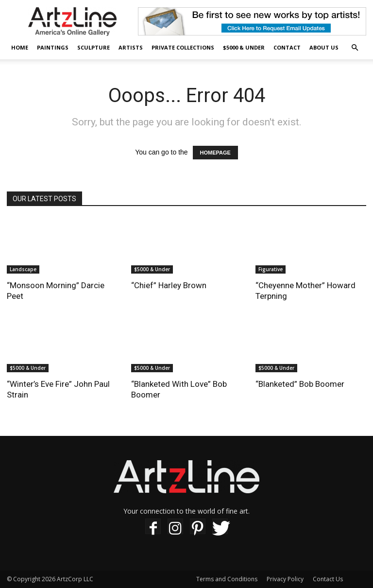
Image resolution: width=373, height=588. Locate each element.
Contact (287, 47)
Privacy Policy (285, 579)
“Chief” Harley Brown (169, 285)
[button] (355, 48)
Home (20, 47)
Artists (131, 47)
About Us (324, 47)
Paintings (53, 47)
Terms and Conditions (227, 579)
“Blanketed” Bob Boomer (300, 384)
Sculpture (93, 47)
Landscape (23, 269)
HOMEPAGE (215, 153)
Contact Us (328, 579)
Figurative (271, 269)
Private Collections (183, 47)
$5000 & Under (244, 47)
